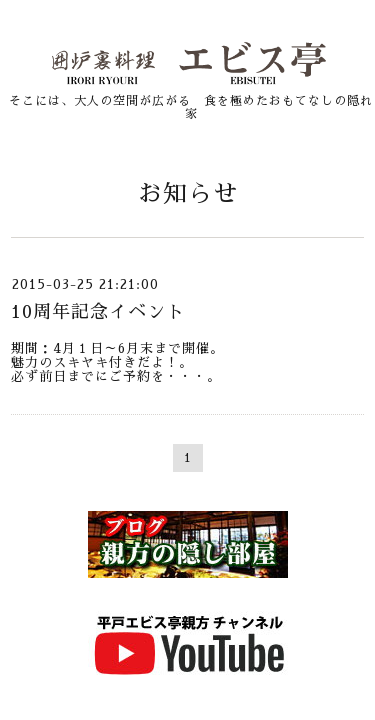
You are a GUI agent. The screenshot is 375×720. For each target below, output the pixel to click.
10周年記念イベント (98, 312)
